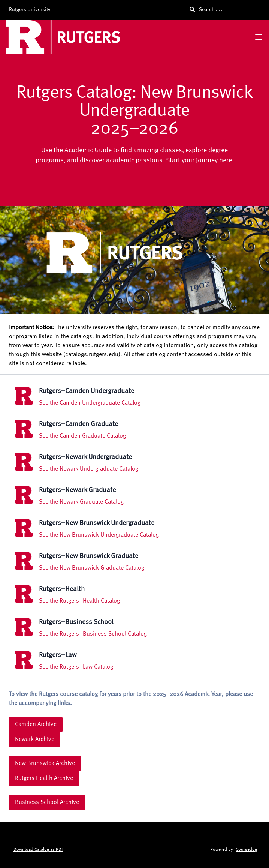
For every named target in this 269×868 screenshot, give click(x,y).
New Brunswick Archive (45, 763)
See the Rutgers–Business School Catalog (93, 634)
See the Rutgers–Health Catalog (79, 601)
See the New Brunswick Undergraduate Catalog (99, 535)
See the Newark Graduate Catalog (81, 502)
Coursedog (246, 850)
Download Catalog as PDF (38, 850)
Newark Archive (35, 739)
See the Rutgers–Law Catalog (76, 667)
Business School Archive (47, 802)
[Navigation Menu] (259, 37)
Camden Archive (36, 724)
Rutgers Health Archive (44, 778)
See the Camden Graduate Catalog (82, 436)
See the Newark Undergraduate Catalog (89, 469)
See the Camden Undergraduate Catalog (90, 403)
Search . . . (206, 10)
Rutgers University (30, 10)
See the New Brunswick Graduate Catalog (92, 568)
